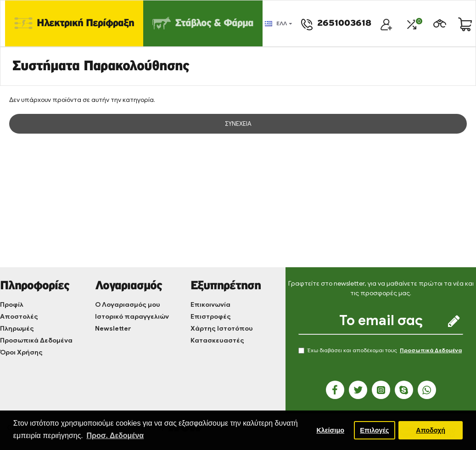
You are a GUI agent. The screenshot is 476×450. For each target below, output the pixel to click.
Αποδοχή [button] (431, 430)
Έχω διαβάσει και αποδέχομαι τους (381, 350)
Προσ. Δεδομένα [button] (115, 436)
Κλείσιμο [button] (330, 430)
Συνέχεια (238, 124)
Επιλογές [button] (374, 430)
